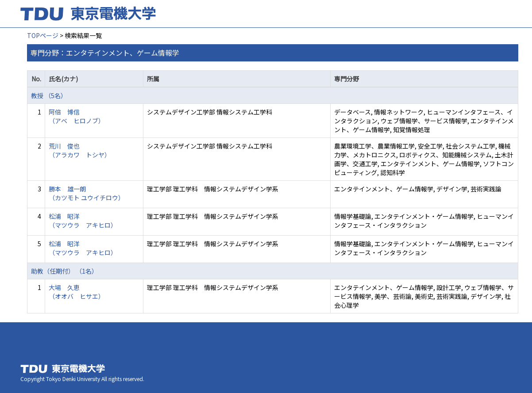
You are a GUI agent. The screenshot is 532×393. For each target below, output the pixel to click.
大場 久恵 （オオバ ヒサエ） (77, 292)
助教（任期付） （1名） (64, 271)
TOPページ (43, 35)
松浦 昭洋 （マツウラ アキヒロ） (83, 221)
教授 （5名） (49, 95)
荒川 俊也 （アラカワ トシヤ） (80, 150)
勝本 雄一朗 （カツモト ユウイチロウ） (87, 193)
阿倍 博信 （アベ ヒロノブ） (77, 116)
